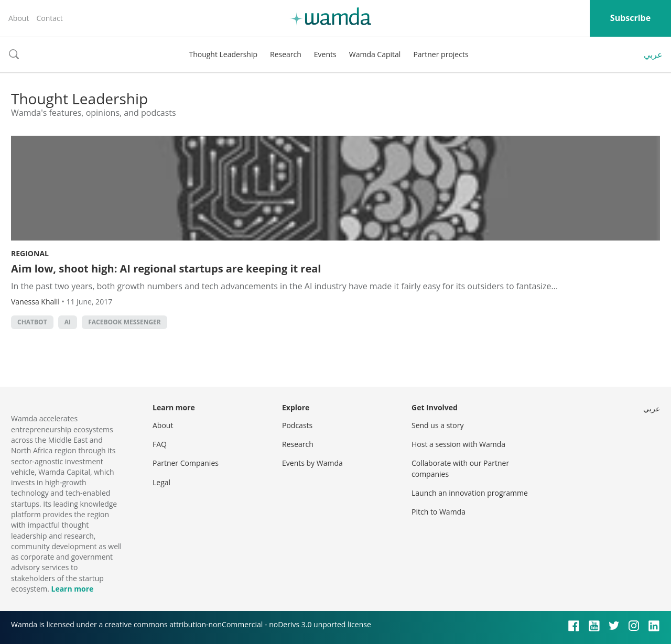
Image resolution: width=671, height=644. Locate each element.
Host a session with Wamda (458, 444)
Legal (161, 482)
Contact (49, 18)
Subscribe (630, 18)
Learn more (72, 589)
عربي (653, 54)
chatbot (32, 322)
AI (68, 322)
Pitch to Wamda (439, 512)
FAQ (160, 444)
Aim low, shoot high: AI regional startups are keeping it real (166, 269)
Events (325, 54)
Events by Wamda (312, 463)
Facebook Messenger (125, 322)
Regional (30, 253)
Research (286, 54)
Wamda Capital (375, 54)
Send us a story (437, 425)
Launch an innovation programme (470, 493)
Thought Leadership (223, 54)
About (19, 18)
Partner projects (441, 54)
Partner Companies (186, 463)
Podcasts (297, 425)
